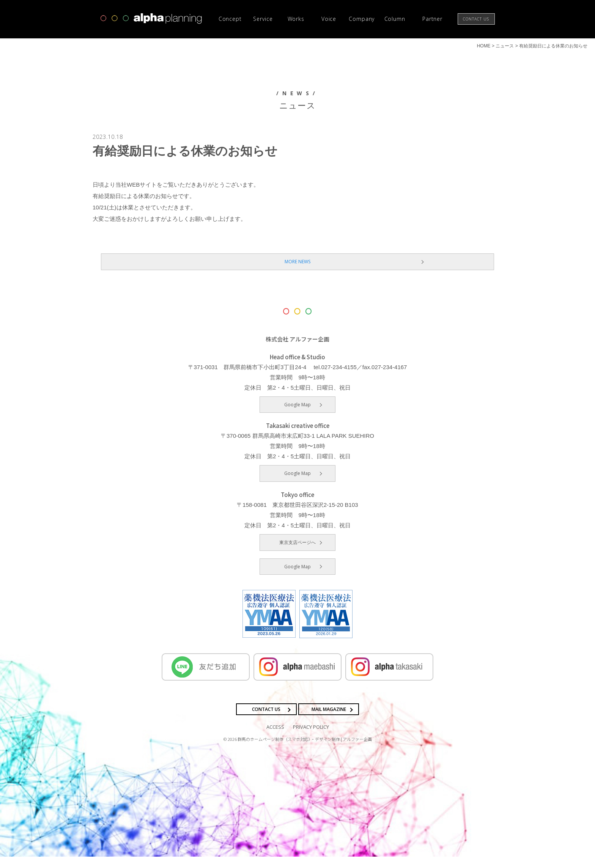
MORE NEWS (297, 273)
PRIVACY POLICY (311, 738)
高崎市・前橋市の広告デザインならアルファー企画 (151, 19)
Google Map (297, 416)
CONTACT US (266, 720)
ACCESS (275, 738)
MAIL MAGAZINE (329, 720)
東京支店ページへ (297, 553)
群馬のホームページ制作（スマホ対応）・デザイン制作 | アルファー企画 (305, 750)
